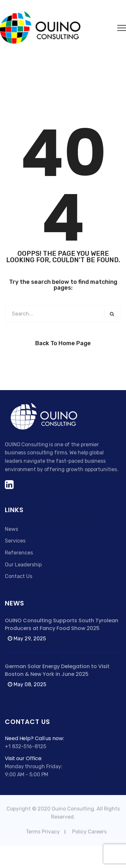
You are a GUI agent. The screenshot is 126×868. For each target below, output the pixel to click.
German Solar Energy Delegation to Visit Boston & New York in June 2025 (57, 670)
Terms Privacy (43, 832)
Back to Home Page (63, 343)
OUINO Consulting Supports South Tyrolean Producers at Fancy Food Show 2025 (62, 624)
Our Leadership (23, 565)
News (11, 529)
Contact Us (19, 576)
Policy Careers (89, 832)
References (19, 553)
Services (15, 541)
